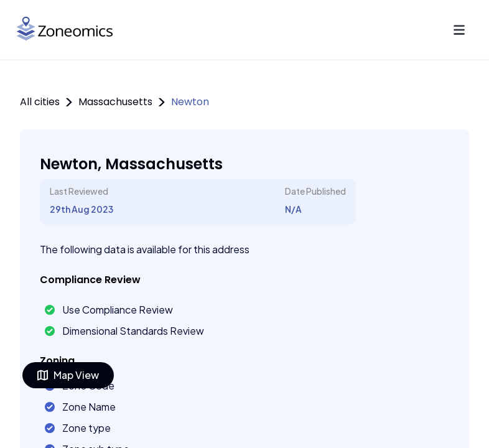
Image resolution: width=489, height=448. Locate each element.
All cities (40, 102)
